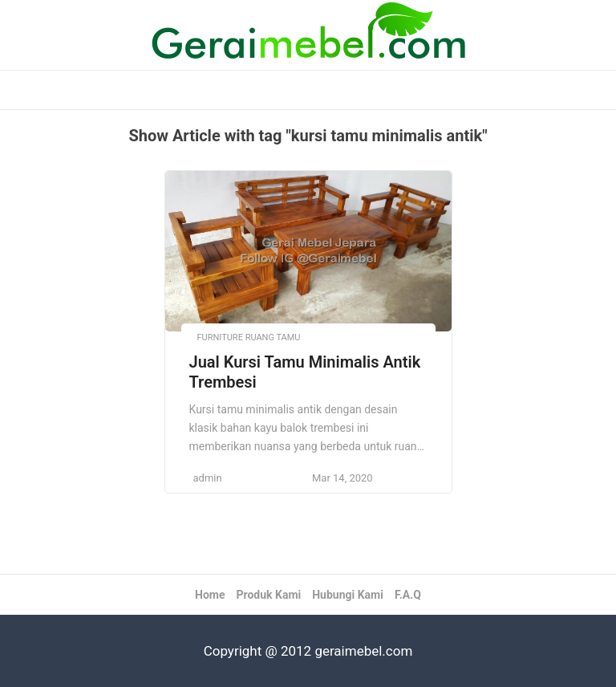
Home (210, 595)
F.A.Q (408, 595)
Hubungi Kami (348, 595)
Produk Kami (268, 595)
